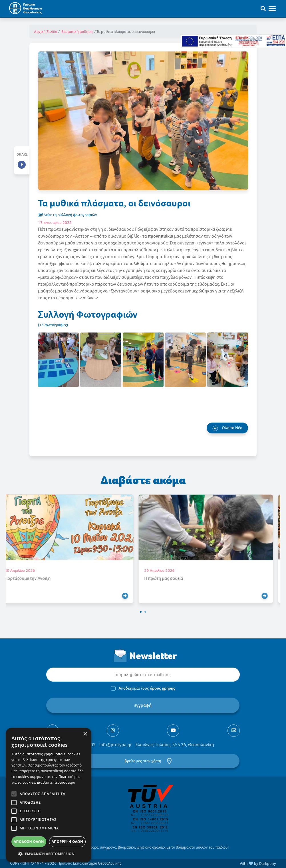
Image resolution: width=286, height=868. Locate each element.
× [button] (85, 734)
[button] (141, 612)
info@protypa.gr (116, 745)
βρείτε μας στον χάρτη (143, 761)
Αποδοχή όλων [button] (29, 842)
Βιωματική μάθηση (77, 32)
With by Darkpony (258, 864)
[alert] (49, 795)
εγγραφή (143, 705)
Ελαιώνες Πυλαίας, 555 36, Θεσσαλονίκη (175, 745)
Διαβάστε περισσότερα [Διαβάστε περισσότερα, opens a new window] (56, 782)
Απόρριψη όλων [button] (67, 842)
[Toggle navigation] (275, 8)
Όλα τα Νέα (227, 428)
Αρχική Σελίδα (46, 32)
